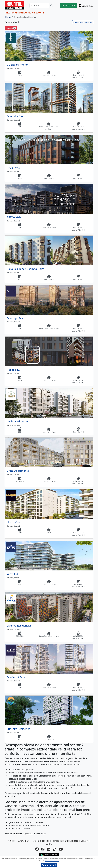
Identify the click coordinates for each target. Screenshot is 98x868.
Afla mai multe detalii (52, 861)
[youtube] (61, 849)
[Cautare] (39, 6)
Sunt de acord (49, 865)
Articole (12, 841)
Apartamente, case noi (83, 22)
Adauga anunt (69, 6)
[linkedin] (49, 849)
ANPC (49, 844)
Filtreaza (11, 28)
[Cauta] (51, 6)
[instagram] (43, 849)
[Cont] (86, 6)
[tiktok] (55, 849)
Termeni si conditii (40, 841)
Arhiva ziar (23, 841)
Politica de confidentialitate (65, 841)
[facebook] (37, 849)
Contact (84, 841)
